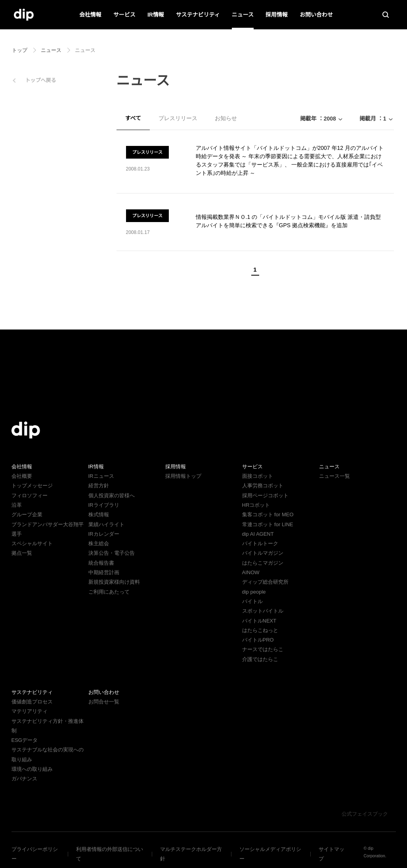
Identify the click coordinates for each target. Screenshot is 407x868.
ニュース (243, 15)
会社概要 (22, 476)
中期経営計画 (104, 572)
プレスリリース (178, 118)
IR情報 (156, 15)
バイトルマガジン (263, 553)
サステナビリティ (198, 15)
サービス (125, 15)
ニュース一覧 (334, 476)
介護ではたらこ (260, 659)
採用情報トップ (183, 476)
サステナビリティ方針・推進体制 (50, 721)
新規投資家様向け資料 (114, 582)
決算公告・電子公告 (112, 553)
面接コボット (258, 476)
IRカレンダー (103, 534)
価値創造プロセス (32, 702)
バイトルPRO (260, 640)
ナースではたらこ (263, 649)
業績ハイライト (106, 524)
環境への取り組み (32, 760)
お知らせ (225, 118)
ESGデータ (24, 731)
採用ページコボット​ (265, 495)
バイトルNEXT (258, 621)
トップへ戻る (41, 80)
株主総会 (99, 543)
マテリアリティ (29, 711)
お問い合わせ (316, 15)
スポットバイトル (263, 611)
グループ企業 (27, 514)
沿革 (17, 505)
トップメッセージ (32, 486)
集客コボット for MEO (268, 514)
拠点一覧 (22, 553)
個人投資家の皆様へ (112, 495)
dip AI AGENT (257, 534)
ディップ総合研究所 (265, 582)
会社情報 (91, 15)
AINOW (250, 572)
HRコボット (256, 505)
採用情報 (277, 15)
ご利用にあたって (109, 592)
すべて (133, 118)
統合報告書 (101, 563)
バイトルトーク (260, 543)
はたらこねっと (260, 630)
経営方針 (99, 486)
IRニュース (101, 476)
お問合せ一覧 (104, 702)
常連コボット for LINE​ (268, 524)
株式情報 (99, 514)
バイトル (252, 601)
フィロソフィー (30, 495)
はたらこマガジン (263, 563)
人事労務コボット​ (263, 486)
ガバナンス (24, 769)
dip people (255, 592)
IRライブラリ (103, 505)
